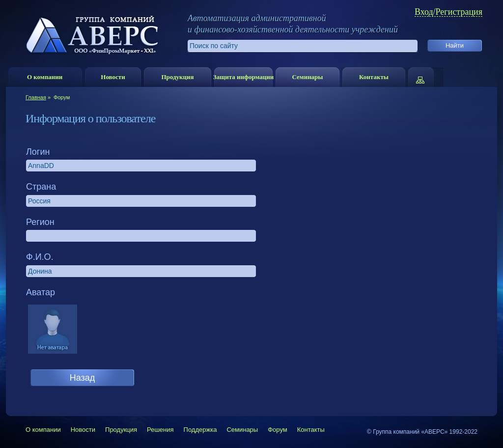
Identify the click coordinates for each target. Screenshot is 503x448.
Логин (38, 152)
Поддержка (200, 430)
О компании (45, 77)
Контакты (374, 77)
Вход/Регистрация (448, 12)
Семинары (307, 77)
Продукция (177, 77)
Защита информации (243, 77)
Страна (41, 187)
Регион (40, 222)
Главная (36, 97)
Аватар (41, 292)
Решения (160, 430)
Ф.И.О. (40, 257)
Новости (113, 77)
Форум (278, 430)
